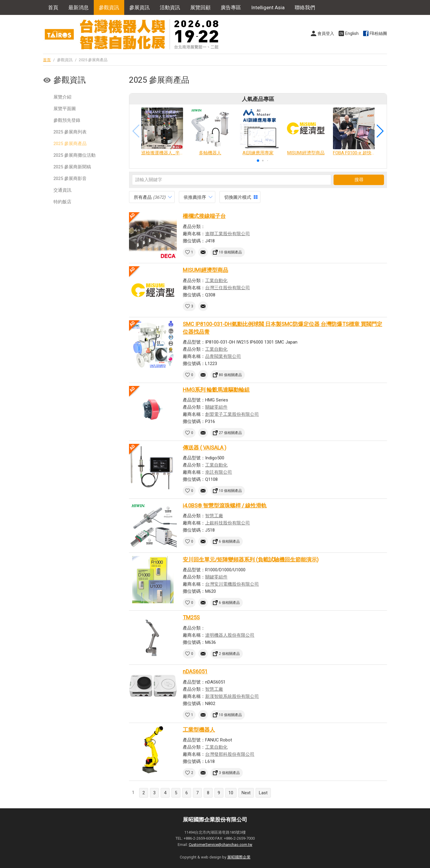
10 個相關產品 (230, 252)
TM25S (191, 617)
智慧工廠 (214, 516)
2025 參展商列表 (70, 132)
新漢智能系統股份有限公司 (232, 696)
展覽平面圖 (65, 109)
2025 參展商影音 (70, 178)
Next (246, 793)
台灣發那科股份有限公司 (230, 754)
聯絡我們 (305, 7)
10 (231, 793)
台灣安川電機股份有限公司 (232, 584)
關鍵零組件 (216, 407)
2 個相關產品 (229, 654)
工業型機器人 (199, 730)
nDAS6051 (195, 671)
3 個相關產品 (229, 773)
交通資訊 (62, 190)
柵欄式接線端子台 (204, 216)
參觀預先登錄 (67, 120)
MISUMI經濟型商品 (205, 270)
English (352, 33)
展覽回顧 (200, 7)
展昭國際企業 (239, 857)
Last (263, 793)
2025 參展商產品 (70, 144)
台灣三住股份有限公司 (228, 288)
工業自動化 (216, 281)
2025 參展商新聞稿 (72, 167)
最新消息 (79, 7)
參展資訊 (139, 7)
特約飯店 (62, 202)
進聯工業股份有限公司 (228, 234)
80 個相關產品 (230, 375)
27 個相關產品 (230, 433)
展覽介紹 (62, 97)
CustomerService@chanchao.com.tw (221, 845)
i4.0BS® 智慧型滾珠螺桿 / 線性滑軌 (225, 505)
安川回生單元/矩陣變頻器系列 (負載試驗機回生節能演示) (251, 560)
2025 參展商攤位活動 (75, 155)
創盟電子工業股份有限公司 (232, 414)
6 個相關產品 (229, 541)
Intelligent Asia (268, 7)
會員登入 (326, 33)
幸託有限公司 (219, 472)
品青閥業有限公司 (223, 356)
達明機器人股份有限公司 (230, 635)
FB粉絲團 (378, 33)
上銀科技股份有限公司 (228, 523)
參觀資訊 (109, 7)
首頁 (53, 7)
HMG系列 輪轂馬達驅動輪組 (216, 390)
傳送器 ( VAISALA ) (205, 448)
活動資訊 (170, 7)
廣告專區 (231, 7)
